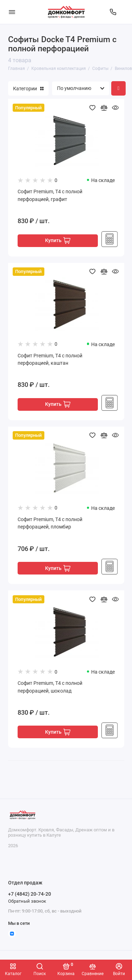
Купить (58, 241)
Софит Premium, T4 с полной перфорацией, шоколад (50, 687)
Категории (28, 89)
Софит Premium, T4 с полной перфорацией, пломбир (50, 523)
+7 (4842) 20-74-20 (30, 894)
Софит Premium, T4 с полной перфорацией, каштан (50, 360)
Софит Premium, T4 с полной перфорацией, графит (50, 196)
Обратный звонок (27, 901)
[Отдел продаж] (113, 12)
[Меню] (12, 12)
